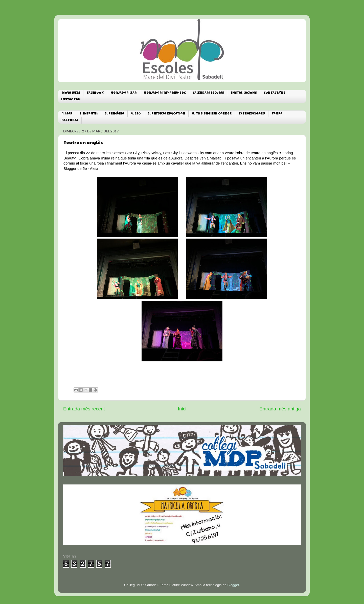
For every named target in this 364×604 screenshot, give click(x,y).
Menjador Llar (124, 93)
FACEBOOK (95, 93)
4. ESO (136, 114)
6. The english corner (212, 114)
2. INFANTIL (89, 114)
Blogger (233, 585)
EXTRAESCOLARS (252, 114)
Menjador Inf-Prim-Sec (165, 93)
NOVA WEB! (71, 93)
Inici (182, 409)
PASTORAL (70, 120)
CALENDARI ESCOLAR (209, 93)
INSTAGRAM (71, 100)
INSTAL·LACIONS (244, 93)
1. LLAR (67, 114)
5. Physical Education (166, 114)
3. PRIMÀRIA (114, 114)
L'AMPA (277, 114)
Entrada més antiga (280, 409)
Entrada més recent (84, 409)
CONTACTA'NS (275, 93)
